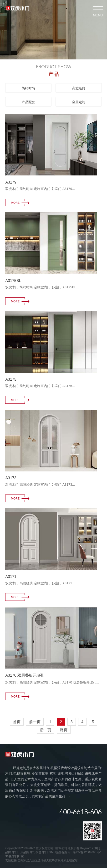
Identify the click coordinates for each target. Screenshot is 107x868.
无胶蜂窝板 (53, 860)
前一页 (35, 722)
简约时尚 (28, 88)
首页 (17, 722)
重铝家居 (23, 860)
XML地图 (55, 852)
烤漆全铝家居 (69, 860)
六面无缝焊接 (38, 860)
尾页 (64, 730)
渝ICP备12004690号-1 (87, 852)
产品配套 (28, 102)
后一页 (46, 730)
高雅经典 (79, 88)
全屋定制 (79, 102)
